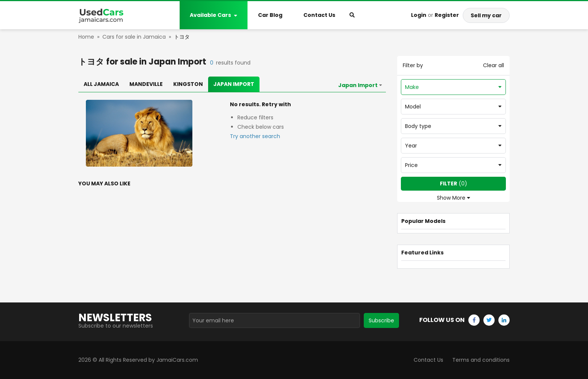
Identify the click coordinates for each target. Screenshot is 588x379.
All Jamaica (101, 84)
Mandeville (146, 84)
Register (447, 15)
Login (419, 15)
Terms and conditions (481, 360)
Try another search (255, 136)
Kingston (188, 84)
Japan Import (234, 84)
